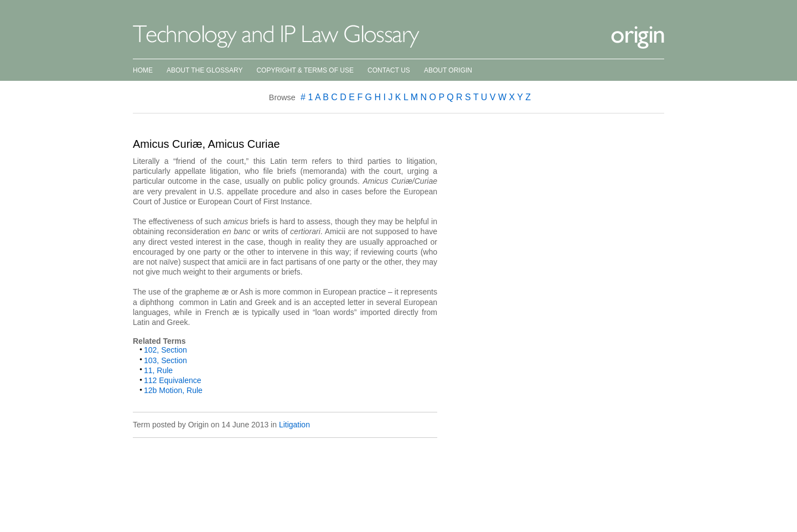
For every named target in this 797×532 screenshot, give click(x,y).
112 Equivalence (173, 380)
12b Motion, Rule (173, 390)
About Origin (448, 70)
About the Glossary (205, 70)
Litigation (294, 425)
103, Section (165, 360)
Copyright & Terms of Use (305, 70)
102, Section (165, 350)
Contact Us (389, 70)
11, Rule (158, 370)
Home (143, 70)
